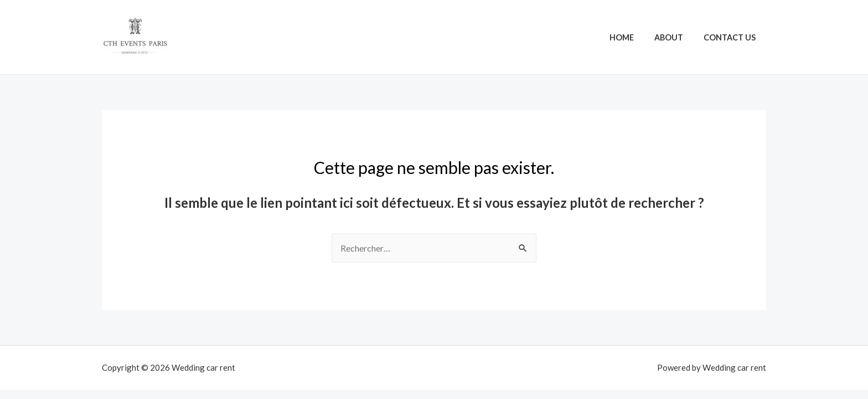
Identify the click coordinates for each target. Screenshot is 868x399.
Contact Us (732, 37)
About (676, 37)
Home (633, 37)
